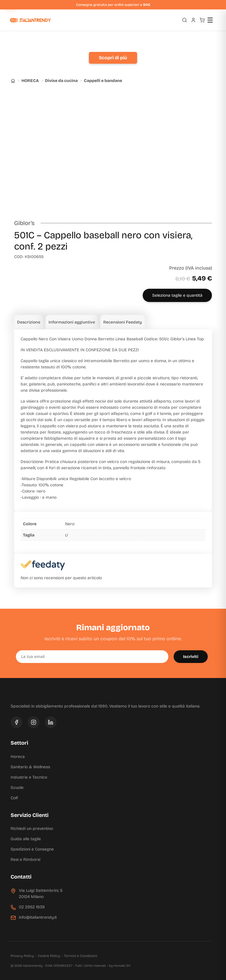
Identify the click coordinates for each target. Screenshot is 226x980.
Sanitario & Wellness (30, 767)
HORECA (30, 81)
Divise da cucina (61, 81)
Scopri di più (113, 58)
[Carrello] (202, 20)
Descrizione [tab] (29, 322)
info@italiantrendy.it (38, 917)
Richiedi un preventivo (32, 829)
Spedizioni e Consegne (32, 849)
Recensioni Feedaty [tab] (123, 322)
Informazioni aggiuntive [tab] (72, 322)
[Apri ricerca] (185, 20)
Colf (14, 798)
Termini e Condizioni (80, 956)
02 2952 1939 (32, 907)
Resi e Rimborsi (25, 860)
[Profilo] (193, 20)
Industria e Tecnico (29, 777)
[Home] (13, 81)
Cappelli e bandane (103, 81)
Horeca (18, 757)
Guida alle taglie (26, 839)
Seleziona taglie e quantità (177, 295)
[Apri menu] (213, 20)
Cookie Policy (49, 956)
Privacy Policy (22, 956)
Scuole (17, 788)
